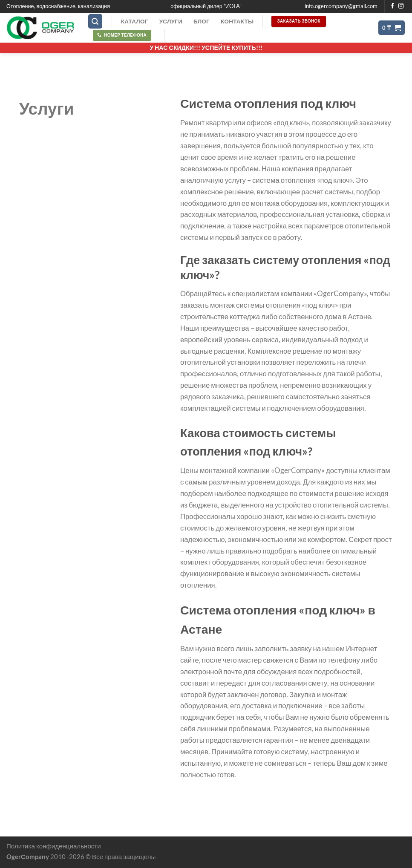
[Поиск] (95, 21)
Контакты (237, 21)
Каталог (135, 21)
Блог (202, 21)
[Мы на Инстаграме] (401, 6)
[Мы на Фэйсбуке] (393, 6)
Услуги (171, 21)
